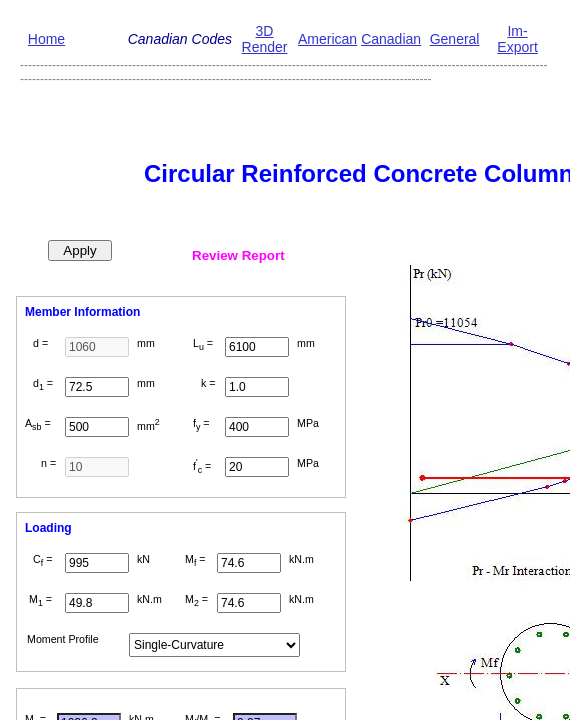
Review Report (238, 255)
